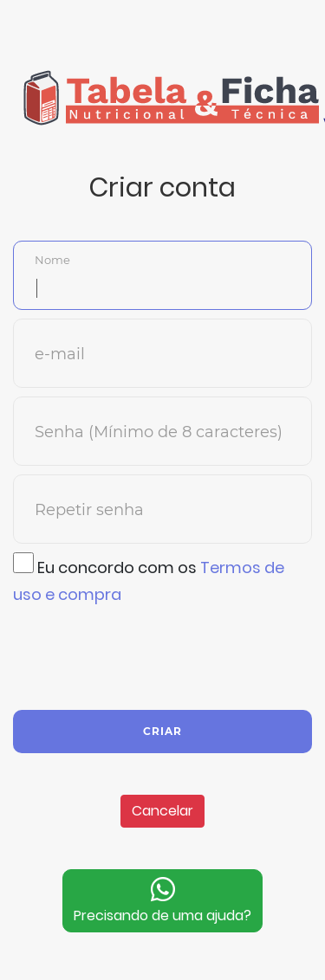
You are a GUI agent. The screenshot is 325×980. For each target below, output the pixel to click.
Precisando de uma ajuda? (162, 900)
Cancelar (162, 811)
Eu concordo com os (149, 579)
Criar (162, 731)
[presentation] (145, 655)
